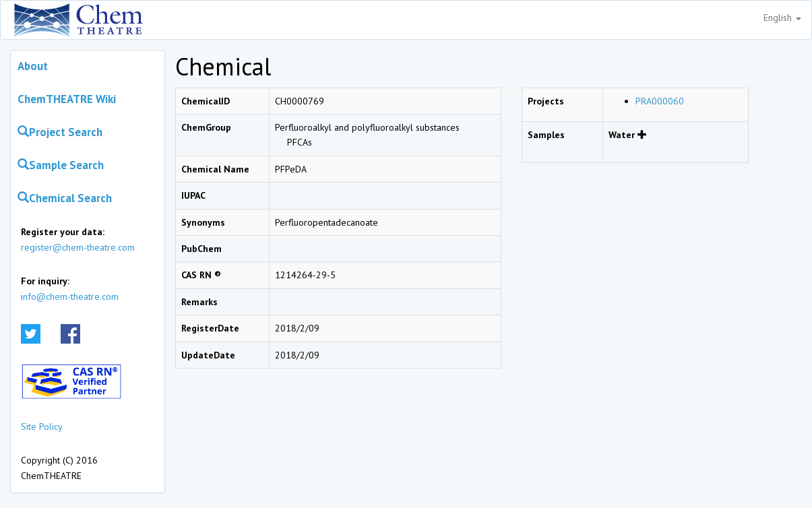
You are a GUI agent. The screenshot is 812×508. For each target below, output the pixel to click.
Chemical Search (65, 198)
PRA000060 (660, 101)
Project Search (60, 132)
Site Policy (42, 426)
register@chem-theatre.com (78, 247)
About (33, 66)
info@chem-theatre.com (70, 296)
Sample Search (61, 165)
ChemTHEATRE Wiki (67, 99)
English (782, 18)
